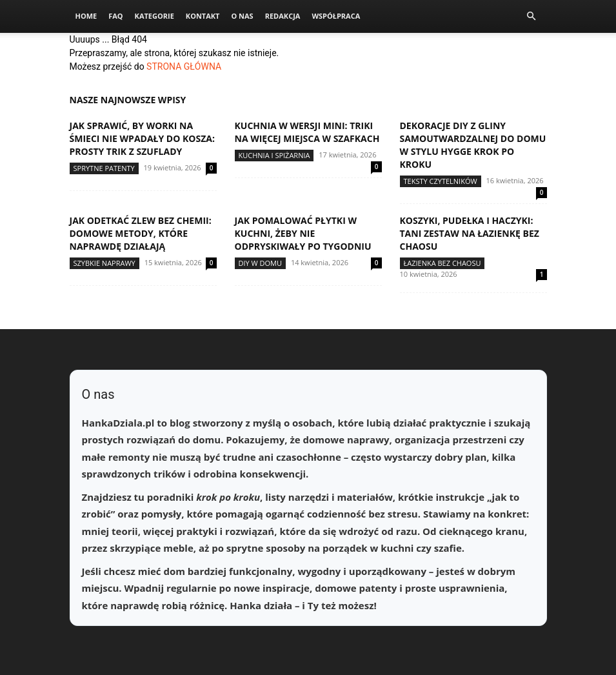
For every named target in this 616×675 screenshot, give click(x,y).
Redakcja (283, 16)
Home (86, 16)
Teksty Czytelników (441, 181)
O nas (242, 16)
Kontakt (203, 16)
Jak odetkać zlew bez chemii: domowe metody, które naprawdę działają (141, 233)
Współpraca (336, 16)
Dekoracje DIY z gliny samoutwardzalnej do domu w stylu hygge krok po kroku (473, 145)
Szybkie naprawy (104, 263)
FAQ (115, 16)
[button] (532, 16)
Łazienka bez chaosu (442, 263)
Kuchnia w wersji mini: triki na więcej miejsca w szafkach (307, 132)
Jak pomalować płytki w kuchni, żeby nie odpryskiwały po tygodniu (303, 233)
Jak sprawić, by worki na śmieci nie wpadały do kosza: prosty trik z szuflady (142, 138)
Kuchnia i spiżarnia (274, 155)
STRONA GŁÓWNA (184, 66)
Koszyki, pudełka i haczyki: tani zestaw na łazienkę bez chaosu (470, 233)
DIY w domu (261, 263)
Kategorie (154, 16)
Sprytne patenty (104, 168)
